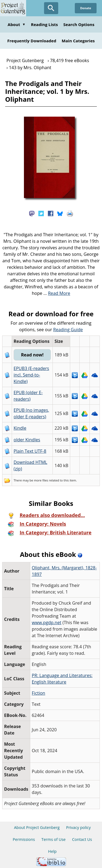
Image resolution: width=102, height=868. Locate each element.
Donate (86, 8)
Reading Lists (44, 24)
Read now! (32, 355)
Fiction (38, 693)
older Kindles (27, 440)
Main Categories (78, 41)
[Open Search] (51, 8)
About (17, 24)
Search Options (79, 24)
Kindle (20, 428)
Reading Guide (68, 330)
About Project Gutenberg (37, 827)
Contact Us (82, 839)
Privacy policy (78, 827)
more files (41, 480)
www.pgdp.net (47, 623)
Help (52, 851)
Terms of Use (53, 839)
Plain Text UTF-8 (30, 451)
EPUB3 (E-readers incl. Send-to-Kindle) (31, 375)
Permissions (24, 839)
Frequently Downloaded (32, 41)
